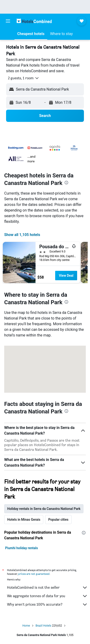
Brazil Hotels (43, 626)
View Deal (66, 276)
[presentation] (66, 183)
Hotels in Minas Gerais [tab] (24, 520)
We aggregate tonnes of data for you (47, 596)
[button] (8, 21)
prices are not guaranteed (34, 574)
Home (26, 626)
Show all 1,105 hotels (22, 235)
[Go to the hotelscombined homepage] (34, 21)
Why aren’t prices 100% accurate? (47, 604)
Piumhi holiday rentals (22, 548)
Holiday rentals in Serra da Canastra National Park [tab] (44, 509)
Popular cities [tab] (58, 520)
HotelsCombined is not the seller (47, 588)
